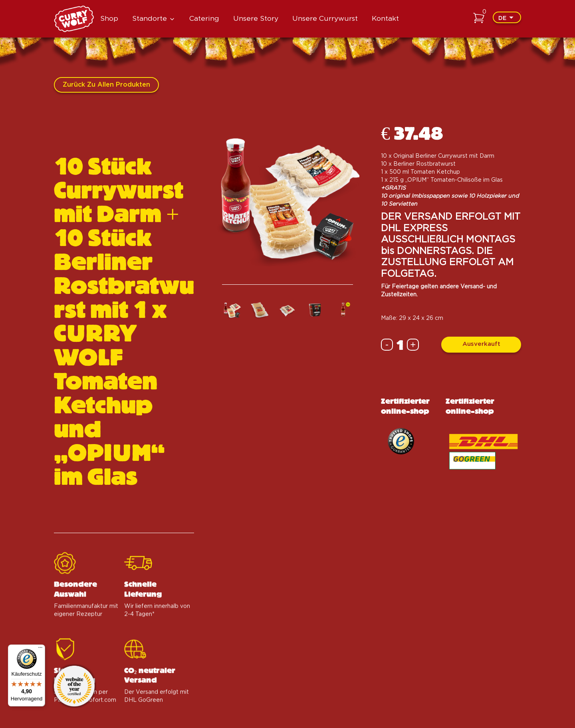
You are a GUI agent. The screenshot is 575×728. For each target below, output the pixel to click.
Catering (204, 19)
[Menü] (40, 649)
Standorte (150, 19)
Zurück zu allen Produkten (106, 85)
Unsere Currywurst (325, 19)
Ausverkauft (481, 344)
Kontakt (385, 19)
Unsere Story (256, 19)
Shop (109, 19)
